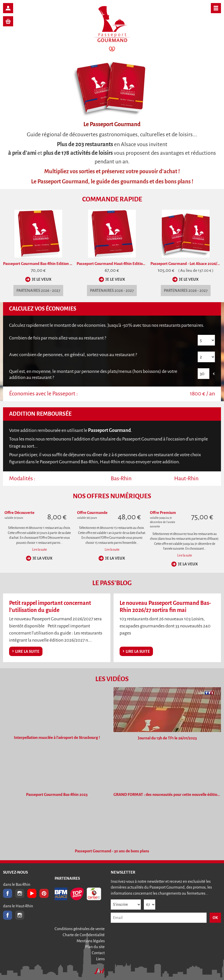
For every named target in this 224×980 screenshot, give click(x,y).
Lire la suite (39, 550)
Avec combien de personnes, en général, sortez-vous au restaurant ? (73, 355)
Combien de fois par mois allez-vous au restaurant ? (58, 338)
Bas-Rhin (121, 478)
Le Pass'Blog (112, 583)
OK (215, 918)
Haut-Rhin (186, 478)
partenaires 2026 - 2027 (38, 290)
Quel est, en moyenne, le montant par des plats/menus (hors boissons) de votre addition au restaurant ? (93, 374)
